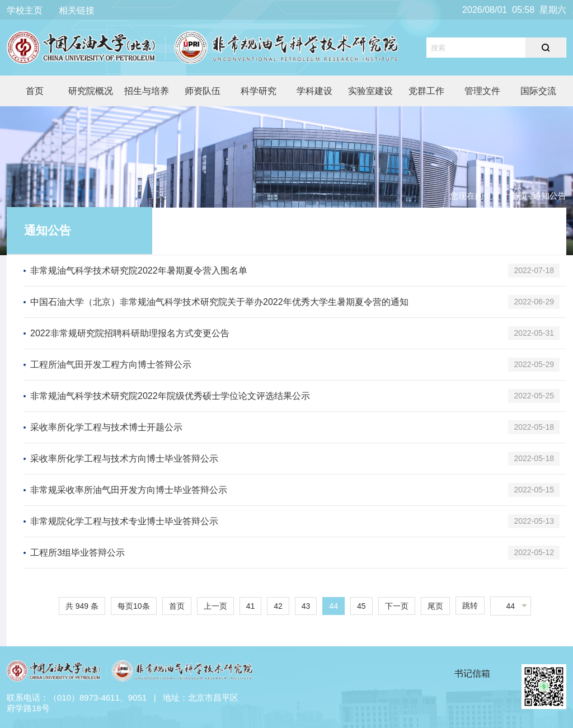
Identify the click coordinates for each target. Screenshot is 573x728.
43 (306, 606)
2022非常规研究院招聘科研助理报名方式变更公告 (130, 333)
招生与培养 (147, 91)
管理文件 (482, 91)
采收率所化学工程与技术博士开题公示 (106, 427)
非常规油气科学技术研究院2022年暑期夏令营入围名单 (139, 271)
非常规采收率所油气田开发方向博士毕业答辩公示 (129, 490)
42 (278, 606)
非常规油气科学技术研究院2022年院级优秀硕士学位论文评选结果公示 (170, 396)
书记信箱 (472, 673)
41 (251, 606)
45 (361, 606)
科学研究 (259, 91)
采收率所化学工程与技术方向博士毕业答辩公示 (124, 459)
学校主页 (25, 10)
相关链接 (77, 10)
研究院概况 (91, 91)
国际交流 (538, 91)
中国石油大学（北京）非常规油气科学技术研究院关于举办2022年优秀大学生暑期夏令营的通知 (219, 302)
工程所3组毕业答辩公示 (78, 553)
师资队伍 (203, 91)
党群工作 (426, 91)
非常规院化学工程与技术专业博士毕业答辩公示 (124, 521)
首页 (35, 91)
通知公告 (48, 230)
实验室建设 (370, 91)
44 (334, 606)
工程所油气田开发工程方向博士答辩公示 (111, 365)
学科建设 (314, 91)
